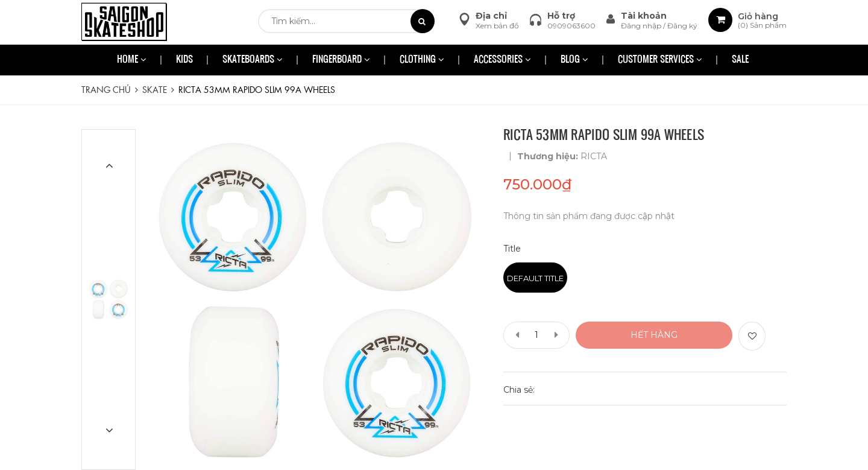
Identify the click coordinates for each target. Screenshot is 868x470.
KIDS (184, 60)
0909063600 (571, 26)
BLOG (574, 60)
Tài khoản (644, 16)
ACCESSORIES (502, 60)
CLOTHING (422, 60)
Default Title (535, 278)
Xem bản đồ (497, 26)
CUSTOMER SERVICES (660, 60)
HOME (132, 60)
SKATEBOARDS (253, 60)
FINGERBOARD (341, 60)
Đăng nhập (642, 26)
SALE (740, 60)
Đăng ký (682, 26)
